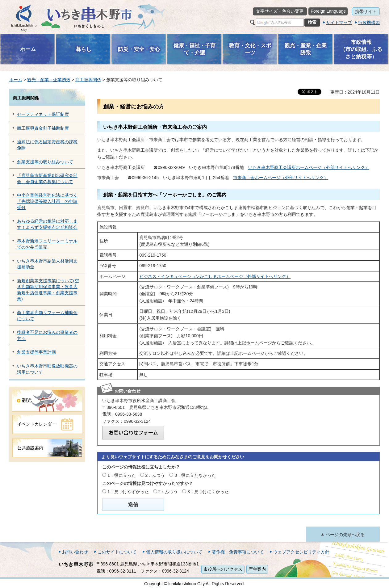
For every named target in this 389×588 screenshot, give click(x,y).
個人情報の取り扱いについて (174, 552)
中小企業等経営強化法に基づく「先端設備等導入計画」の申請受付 (47, 201)
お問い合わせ (75, 552)
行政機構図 (369, 23)
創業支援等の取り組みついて (45, 162)
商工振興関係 (88, 80)
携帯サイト (366, 11)
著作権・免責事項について (238, 552)
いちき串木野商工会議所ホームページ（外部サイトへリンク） (309, 167)
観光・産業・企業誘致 (49, 80)
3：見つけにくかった (208, 492)
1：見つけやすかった (128, 492)
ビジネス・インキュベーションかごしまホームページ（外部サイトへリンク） (215, 276)
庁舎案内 (257, 569)
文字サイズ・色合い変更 (280, 11)
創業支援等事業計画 (36, 352)
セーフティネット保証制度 (43, 114)
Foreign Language (328, 11)
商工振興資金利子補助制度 (43, 128)
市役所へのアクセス (223, 569)
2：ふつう (155, 475)
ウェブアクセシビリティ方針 (301, 552)
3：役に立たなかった (195, 475)
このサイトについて (117, 552)
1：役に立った (122, 475)
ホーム (16, 80)
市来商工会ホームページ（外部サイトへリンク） (281, 178)
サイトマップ (339, 23)
